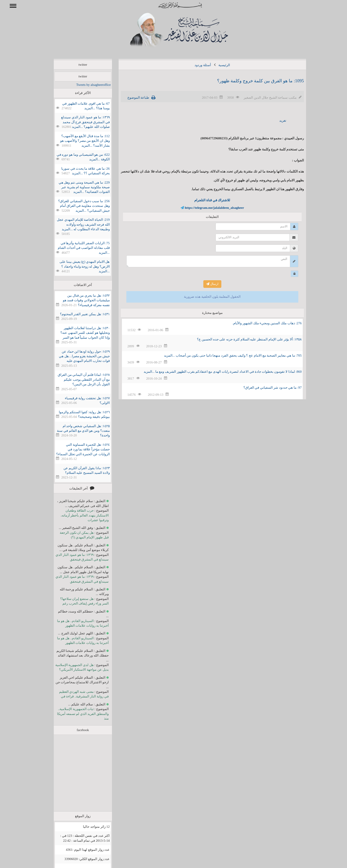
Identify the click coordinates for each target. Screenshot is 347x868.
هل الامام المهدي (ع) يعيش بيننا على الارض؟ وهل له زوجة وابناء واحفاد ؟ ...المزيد (78, 266)
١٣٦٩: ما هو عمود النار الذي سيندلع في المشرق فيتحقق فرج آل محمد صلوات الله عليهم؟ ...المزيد (79, 122)
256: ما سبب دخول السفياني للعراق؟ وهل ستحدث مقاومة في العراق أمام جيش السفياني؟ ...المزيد (77, 206)
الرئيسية (218, 65)
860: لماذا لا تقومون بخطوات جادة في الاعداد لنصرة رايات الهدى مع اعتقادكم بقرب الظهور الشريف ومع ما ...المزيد (216, 372)
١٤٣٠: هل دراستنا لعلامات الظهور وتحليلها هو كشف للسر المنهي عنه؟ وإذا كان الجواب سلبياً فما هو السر (79, 333)
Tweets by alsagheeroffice (87, 85)
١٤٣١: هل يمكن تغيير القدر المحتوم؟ (78, 314)
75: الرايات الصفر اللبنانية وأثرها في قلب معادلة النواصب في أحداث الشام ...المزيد (77, 248)
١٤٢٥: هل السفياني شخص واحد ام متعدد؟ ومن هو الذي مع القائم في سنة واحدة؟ (77, 431)
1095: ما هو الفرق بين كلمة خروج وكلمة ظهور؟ (254, 81)
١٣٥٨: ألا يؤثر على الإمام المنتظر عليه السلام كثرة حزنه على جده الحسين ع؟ (243, 339)
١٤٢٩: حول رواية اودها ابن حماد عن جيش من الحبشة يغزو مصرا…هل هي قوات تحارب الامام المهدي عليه (78, 356)
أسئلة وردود (196, 65)
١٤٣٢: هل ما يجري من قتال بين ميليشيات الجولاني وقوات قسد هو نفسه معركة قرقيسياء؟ (80, 300)
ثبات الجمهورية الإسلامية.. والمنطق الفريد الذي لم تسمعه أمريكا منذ (76, 714)
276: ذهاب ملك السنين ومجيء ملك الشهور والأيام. (261, 323)
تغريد (276, 121)
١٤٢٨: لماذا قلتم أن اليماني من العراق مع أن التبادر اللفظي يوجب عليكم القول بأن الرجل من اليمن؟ (77, 379)
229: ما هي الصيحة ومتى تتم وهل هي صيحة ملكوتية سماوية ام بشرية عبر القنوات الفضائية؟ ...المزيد (78, 187)
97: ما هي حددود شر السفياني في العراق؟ (266, 388)
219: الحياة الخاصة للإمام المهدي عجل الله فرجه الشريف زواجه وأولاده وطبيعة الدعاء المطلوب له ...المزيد (77, 224)
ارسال (206, 284)
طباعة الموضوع (132, 98)
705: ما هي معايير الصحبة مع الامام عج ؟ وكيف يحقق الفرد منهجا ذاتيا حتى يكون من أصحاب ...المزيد (226, 355)
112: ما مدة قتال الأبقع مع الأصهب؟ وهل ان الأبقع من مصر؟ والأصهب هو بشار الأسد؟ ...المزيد (79, 141)
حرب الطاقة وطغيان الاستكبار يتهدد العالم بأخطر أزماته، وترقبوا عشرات (78, 515)
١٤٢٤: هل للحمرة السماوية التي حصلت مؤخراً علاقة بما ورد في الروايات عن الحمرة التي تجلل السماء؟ (77, 449)
